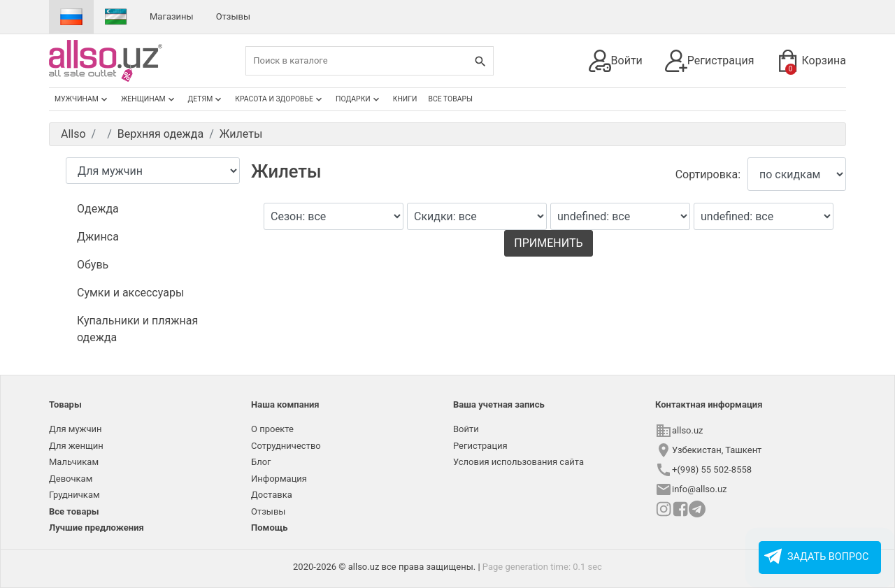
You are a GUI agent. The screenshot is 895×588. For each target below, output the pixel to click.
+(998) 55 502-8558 (712, 469)
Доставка (272, 495)
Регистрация (710, 61)
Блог (261, 462)
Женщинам (149, 99)
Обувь (93, 265)
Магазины (172, 16)
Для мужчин (76, 429)
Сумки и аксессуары (130, 293)
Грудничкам (74, 495)
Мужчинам (82, 99)
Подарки (359, 99)
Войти (616, 61)
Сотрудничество (286, 446)
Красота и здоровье (280, 99)
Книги (405, 99)
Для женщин (76, 446)
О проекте (272, 429)
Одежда (98, 209)
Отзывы (233, 16)
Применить (548, 243)
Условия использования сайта (518, 462)
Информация (279, 479)
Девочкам (71, 479)
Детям (206, 99)
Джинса (98, 237)
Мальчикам (74, 462)
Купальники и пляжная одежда (137, 329)
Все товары (450, 99)
